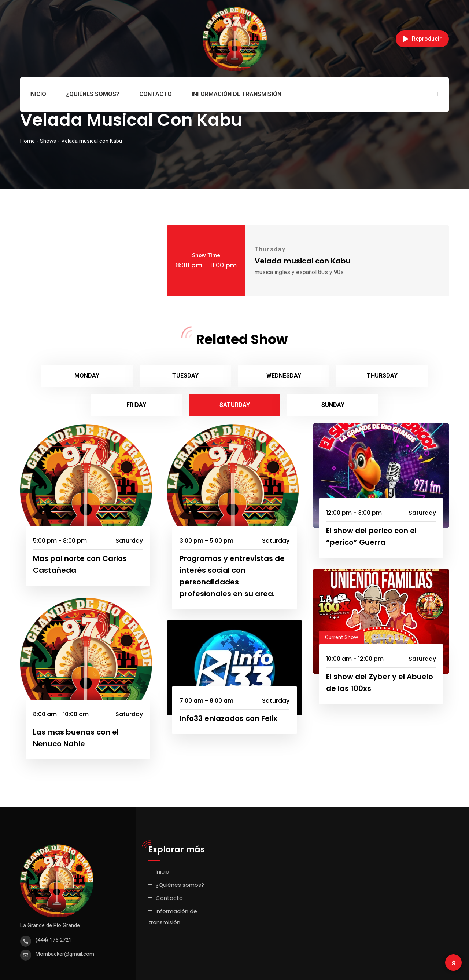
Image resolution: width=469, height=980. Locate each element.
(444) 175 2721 (53, 911)
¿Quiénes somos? (93, 94)
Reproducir (422, 39)
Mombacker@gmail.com (65, 925)
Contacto (156, 94)
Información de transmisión (237, 94)
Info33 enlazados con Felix (228, 689)
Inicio (38, 94)
